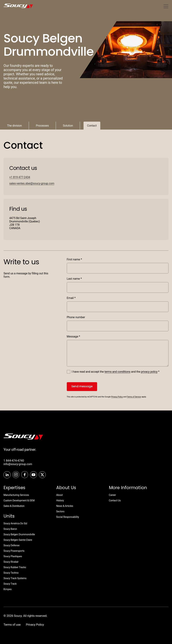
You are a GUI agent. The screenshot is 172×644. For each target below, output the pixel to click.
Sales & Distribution (14, 506)
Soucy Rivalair (11, 562)
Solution (68, 126)
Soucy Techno (11, 573)
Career (112, 495)
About (59, 495)
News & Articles (65, 506)
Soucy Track (10, 584)
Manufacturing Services (16, 495)
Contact (92, 126)
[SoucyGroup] (13, 6)
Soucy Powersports (14, 551)
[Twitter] (42, 475)
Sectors (60, 511)
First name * (74, 259)
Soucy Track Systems (15, 578)
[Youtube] (33, 475)
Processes (42, 126)
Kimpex (8, 589)
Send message (82, 386)
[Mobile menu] (166, 6)
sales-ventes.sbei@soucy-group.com (32, 183)
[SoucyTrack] (23, 439)
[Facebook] (25, 475)
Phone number (76, 317)
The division (14, 126)
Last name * (74, 279)
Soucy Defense (12, 545)
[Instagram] (16, 475)
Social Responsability (68, 517)
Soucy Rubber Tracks (15, 567)
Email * (71, 298)
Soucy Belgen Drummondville (19, 534)
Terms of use (12, 625)
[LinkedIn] (7, 475)
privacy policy (149, 372)
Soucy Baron (10, 529)
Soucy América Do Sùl (15, 523)
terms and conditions (117, 372)
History (60, 500)
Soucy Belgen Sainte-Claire (18, 540)
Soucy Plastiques (13, 556)
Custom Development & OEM (19, 500)
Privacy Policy (117, 397)
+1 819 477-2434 (20, 177)
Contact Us (115, 500)
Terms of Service (134, 397)
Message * (73, 336)
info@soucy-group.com (18, 464)
